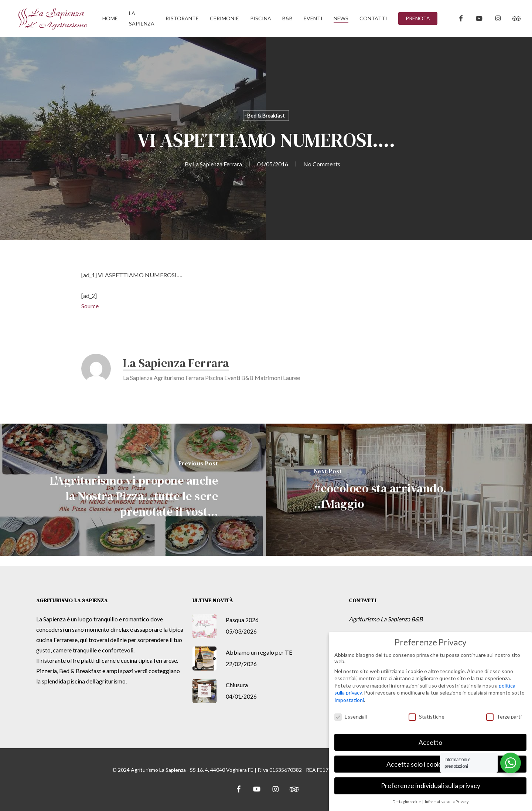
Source (90, 306)
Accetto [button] (430, 742)
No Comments (322, 164)
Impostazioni (349, 700)
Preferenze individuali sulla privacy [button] (431, 786)
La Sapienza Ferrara (217, 164)
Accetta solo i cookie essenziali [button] (430, 764)
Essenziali (351, 717)
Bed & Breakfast (266, 116)
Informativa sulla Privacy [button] (447, 802)
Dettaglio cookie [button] (407, 802)
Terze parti (504, 717)
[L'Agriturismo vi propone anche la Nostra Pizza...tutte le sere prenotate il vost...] (133, 490)
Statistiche (427, 717)
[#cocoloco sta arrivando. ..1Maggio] (399, 490)
